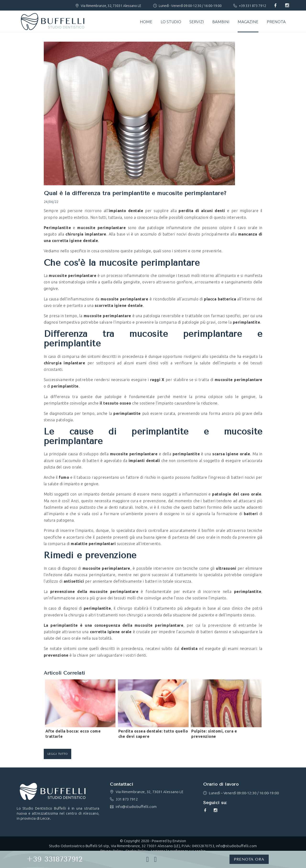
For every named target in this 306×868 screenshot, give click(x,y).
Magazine (248, 22)
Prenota (276, 22)
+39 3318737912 (54, 859)
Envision (179, 841)
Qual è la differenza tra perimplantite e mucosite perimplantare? (135, 193)
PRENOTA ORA (249, 859)
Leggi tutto (58, 754)
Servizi (197, 22)
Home (146, 22)
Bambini (221, 22)
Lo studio (171, 22)
